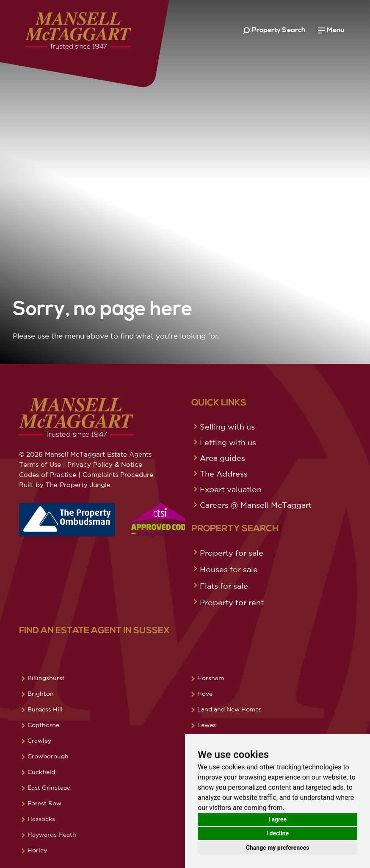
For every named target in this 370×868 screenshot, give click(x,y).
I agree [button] (277, 819)
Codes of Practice (48, 475)
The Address (224, 474)
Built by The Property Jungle (65, 485)
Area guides (222, 458)
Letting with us (228, 442)
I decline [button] (277, 833)
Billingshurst (46, 678)
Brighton (41, 694)
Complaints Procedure (118, 475)
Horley (37, 850)
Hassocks (41, 819)
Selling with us (227, 427)
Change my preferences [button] (277, 848)
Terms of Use (40, 464)
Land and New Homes (229, 709)
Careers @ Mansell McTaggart (256, 505)
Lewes (207, 725)
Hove (205, 694)
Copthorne (43, 725)
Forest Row (44, 803)
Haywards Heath (52, 835)
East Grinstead (49, 788)
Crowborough (48, 756)
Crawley (39, 741)
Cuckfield (41, 772)
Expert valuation (231, 489)
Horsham (211, 678)
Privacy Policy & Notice (105, 464)
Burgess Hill (45, 709)
